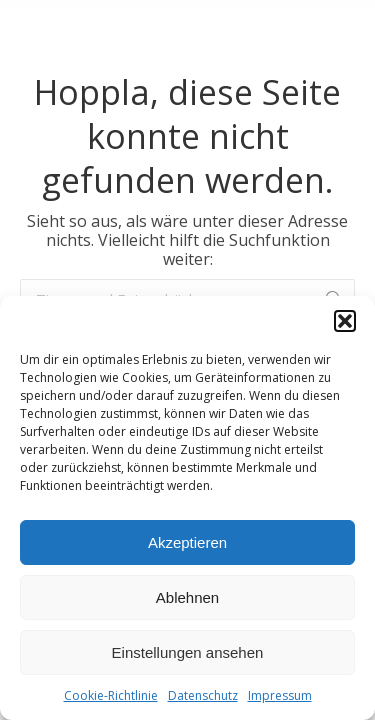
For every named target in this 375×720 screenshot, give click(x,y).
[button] (345, 321)
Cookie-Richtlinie (111, 695)
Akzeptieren (187, 542)
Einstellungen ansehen (188, 652)
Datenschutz (203, 695)
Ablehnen (187, 597)
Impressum (280, 695)
